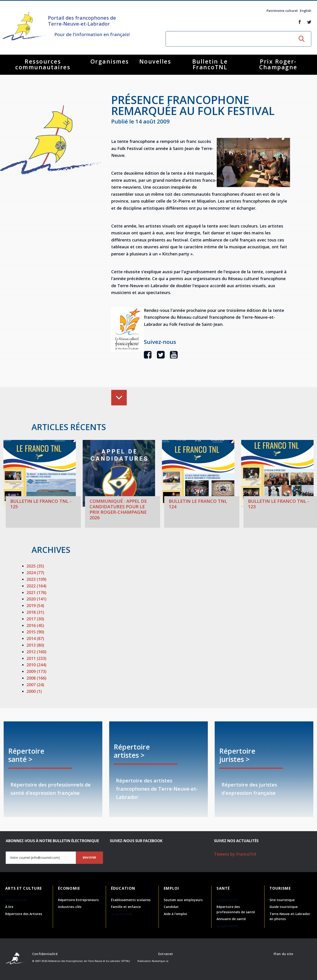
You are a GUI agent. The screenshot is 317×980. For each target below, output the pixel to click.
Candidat (171, 907)
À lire (9, 907)
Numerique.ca (160, 961)
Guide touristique (284, 907)
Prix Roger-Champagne (278, 64)
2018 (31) (35, 612)
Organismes (110, 61)
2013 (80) (35, 645)
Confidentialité (45, 954)
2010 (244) (36, 665)
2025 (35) (35, 566)
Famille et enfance (126, 907)
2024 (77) (35, 573)
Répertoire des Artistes (24, 914)
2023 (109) (36, 579)
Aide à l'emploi (175, 914)
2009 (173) (36, 671)
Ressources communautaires (43, 64)
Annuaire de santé (231, 919)
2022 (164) (36, 586)
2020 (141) (36, 599)
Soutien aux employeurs (183, 900)
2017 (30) (35, 619)
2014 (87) (35, 638)
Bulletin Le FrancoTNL (210, 64)
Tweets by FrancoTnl (235, 854)
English (306, 11)
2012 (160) (36, 652)
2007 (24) (35, 685)
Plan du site (283, 954)
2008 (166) (36, 678)
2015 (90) (35, 632)
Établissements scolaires (131, 900)
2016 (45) (35, 625)
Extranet (166, 954)
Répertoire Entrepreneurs (78, 900)
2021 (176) (36, 592)
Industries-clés (70, 907)
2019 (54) (35, 605)
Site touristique (282, 900)
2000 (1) (34, 691)
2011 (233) (36, 658)
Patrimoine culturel (282, 11)
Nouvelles (155, 61)
